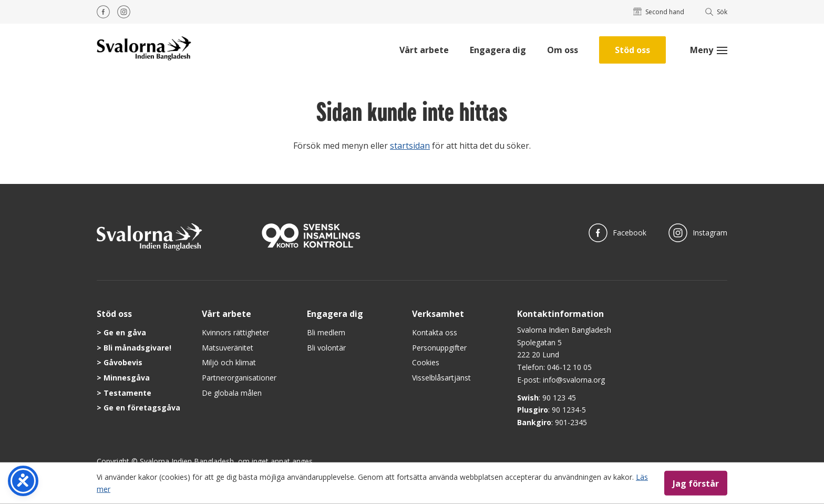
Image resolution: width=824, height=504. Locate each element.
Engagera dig (498, 50)
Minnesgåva (127, 378)
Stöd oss (632, 50)
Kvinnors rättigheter (235, 332)
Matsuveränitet (228, 348)
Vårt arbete (424, 50)
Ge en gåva (125, 332)
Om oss (563, 50)
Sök (717, 12)
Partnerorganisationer (239, 378)
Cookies (426, 362)
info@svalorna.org (574, 380)
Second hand (659, 12)
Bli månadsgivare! (137, 348)
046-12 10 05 (569, 367)
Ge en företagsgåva (142, 408)
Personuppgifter (439, 348)
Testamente (127, 393)
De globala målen (232, 393)
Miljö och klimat (229, 362)
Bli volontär (326, 348)
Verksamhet (438, 314)
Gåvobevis (123, 362)
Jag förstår (696, 483)
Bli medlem (326, 332)
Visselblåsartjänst (441, 378)
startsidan (410, 146)
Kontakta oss (435, 332)
